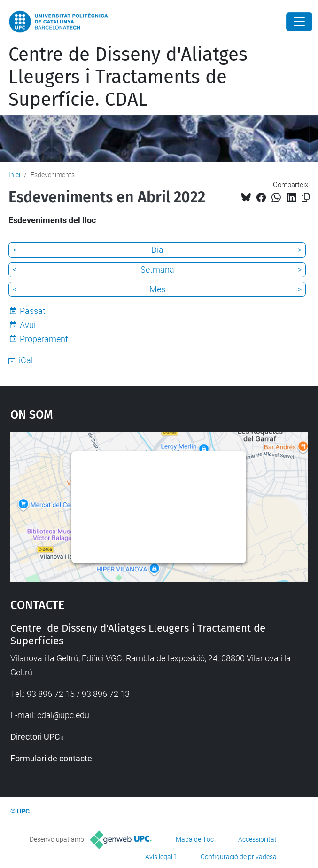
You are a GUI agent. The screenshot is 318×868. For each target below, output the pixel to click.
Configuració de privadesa (239, 857)
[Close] (299, 22)
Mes (157, 289)
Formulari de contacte (51, 758)
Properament (44, 339)
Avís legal (159, 857)
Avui (28, 325)
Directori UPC (35, 737)
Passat (33, 311)
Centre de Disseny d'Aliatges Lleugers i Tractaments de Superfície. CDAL (128, 77)
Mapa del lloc (195, 839)
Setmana (157, 270)
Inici (14, 175)
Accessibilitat (257, 839)
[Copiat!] (306, 198)
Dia (157, 250)
